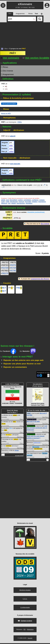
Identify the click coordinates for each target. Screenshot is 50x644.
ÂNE (6, 431)
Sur (8, 352)
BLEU (4, 424)
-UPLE (16, 440)
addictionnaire (31, 427)
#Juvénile (36, 212)
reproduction (21, 203)
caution (20, 200)
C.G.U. (25, 600)
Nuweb (30, 639)
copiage (42, 200)
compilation (27, 200)
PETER (13, 268)
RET (3, 288)
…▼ (44, 185)
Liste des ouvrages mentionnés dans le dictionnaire (37, 429)
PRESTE (5, 274)
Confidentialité (25, 608)
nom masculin (15, 164)
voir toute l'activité (19, 456)
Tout (18, 437)
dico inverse (45, 224)
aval (7, 200)
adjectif (13, 136)
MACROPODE (38, 450)
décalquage (14, 202)
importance (42, 202)
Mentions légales (25, 591)
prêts (11, 146)
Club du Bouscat (32, 420)
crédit (7, 202)
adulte (3, 200)
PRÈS (19, 122)
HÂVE (15, 416)
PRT (11, 288)
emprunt (21, 202)
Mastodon (30, 630)
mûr (9, 203)
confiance (35, 200)
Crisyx (29, 414)
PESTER (5, 268)
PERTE (13, 265)
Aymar (17, 450)
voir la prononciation (9, 104)
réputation (29, 203)
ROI (15, 422)
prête (11, 148)
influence (4, 203)
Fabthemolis (37, 443)
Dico (6, 49)
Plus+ (21, 420)
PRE (19, 288)
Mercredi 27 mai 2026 (33, 422)
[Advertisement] (25, 34)
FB (24, 630)
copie (3, 202)
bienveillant (13, 200)
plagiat (13, 203)
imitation (35, 202)
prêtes (11, 151)
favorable (28, 202)
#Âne (11, 429)
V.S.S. (9, 435)
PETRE (13, 271)
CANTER (9, 446)
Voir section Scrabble (36, 58)
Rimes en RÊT (6, 113)
